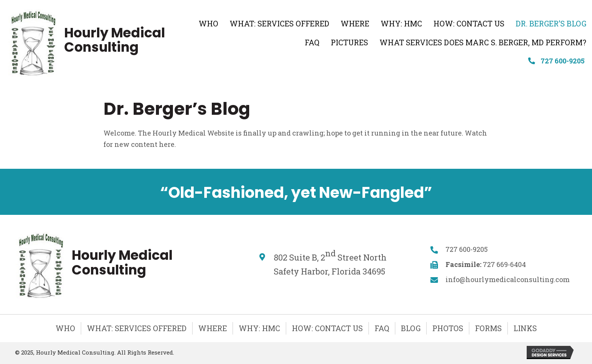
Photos (448, 328)
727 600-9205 (563, 61)
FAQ (382, 328)
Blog (411, 328)
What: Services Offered (137, 328)
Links (525, 328)
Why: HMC (259, 328)
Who (65, 328)
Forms (488, 328)
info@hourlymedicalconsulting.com (508, 279)
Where (213, 328)
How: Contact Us (327, 328)
